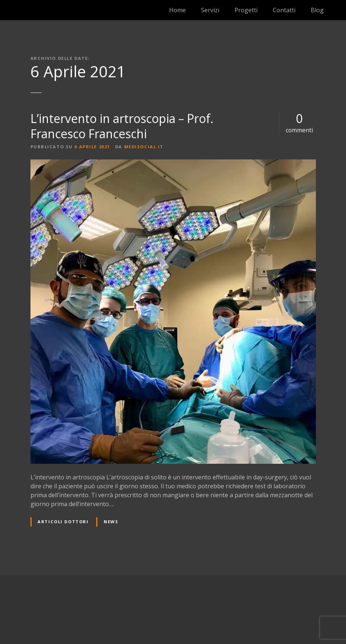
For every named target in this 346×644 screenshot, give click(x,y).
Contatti (284, 10)
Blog (317, 10)
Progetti (246, 10)
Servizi (210, 10)
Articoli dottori (63, 522)
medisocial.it (144, 147)
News (111, 522)
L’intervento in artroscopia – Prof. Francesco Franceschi (122, 126)
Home (177, 10)
